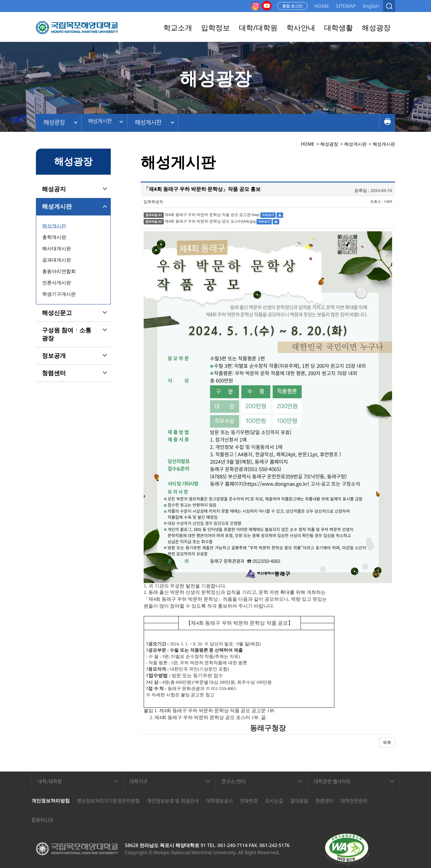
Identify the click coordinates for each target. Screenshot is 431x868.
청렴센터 (54, 373)
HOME (322, 6)
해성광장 (54, 123)
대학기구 (139, 781)
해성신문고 (57, 313)
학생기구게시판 (59, 294)
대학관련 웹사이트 (332, 781)
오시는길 (274, 801)
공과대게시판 (57, 260)
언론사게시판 (57, 283)
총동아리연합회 (59, 271)
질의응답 (299, 801)
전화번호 (249, 801)
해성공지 (54, 189)
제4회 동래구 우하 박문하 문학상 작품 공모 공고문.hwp (212, 215)
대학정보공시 (219, 801)
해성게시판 (103, 123)
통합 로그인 (292, 6)
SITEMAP (346, 6)
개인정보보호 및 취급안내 (173, 801)
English (371, 6)
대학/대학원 (50, 781)
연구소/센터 (234, 781)
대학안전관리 (354, 801)
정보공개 (54, 356)
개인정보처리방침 (51, 801)
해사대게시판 (57, 248)
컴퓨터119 (42, 820)
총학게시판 (54, 237)
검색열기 (389, 6)
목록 (387, 742)
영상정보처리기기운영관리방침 (108, 801)
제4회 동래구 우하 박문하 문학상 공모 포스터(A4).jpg (210, 221)
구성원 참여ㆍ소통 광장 (67, 334)
